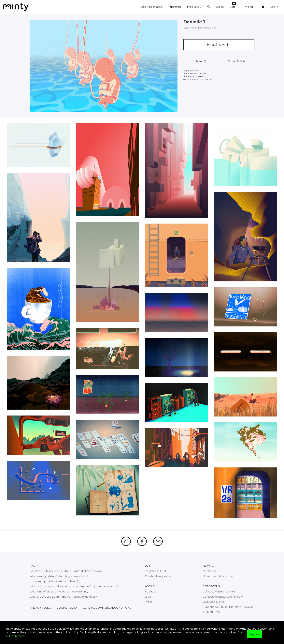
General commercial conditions (107, 608)
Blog (148, 597)
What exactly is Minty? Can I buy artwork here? (59, 576)
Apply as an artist (152, 7)
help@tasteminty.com (229, 597)
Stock (220, 7)
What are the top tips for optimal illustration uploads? (63, 597)
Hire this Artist (219, 45)
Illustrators (175, 7)
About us (151, 591)
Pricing (248, 7)
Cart (233, 5)
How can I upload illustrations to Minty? (54, 581)
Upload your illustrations (218, 576)
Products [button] (194, 7)
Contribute (210, 571)
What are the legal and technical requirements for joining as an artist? (74, 586)
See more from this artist (200, 28)
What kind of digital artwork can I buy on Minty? (60, 591)
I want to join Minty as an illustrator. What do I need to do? (66, 571)
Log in (274, 7)
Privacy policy (41, 608)
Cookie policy (67, 608)
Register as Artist (156, 571)
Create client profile (158, 576)
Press (148, 602)
